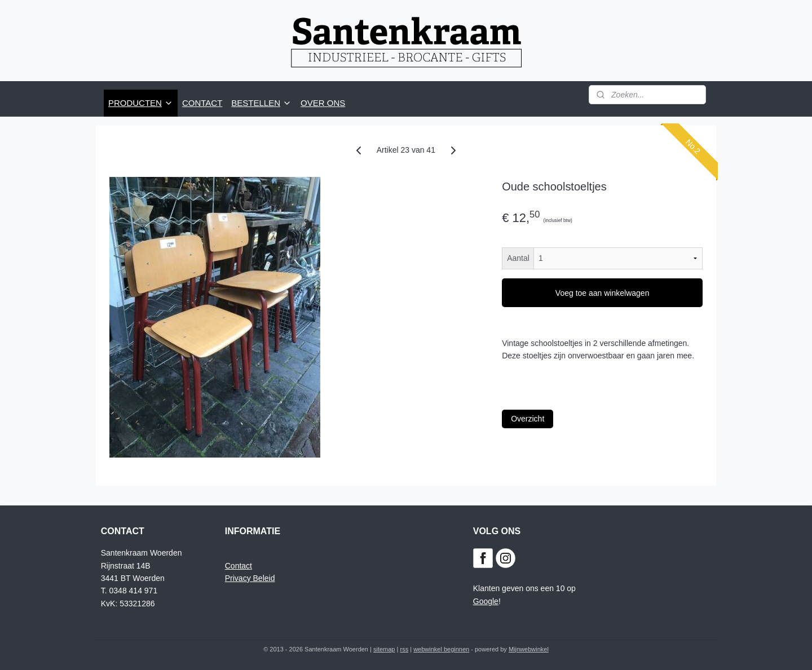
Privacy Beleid (250, 578)
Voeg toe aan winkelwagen (603, 293)
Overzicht (528, 419)
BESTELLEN (261, 103)
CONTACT (202, 103)
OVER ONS (323, 103)
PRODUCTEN (141, 103)
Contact (239, 566)
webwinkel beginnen (441, 649)
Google (486, 601)
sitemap (384, 649)
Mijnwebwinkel (529, 649)
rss (404, 649)
